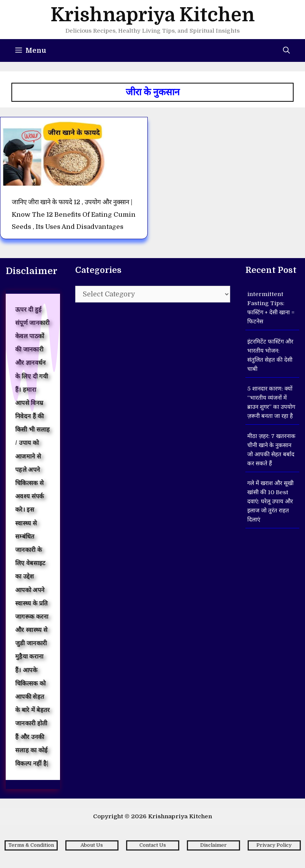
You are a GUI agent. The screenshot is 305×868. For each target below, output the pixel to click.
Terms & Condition (31, 845)
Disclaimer (213, 845)
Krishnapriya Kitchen (153, 15)
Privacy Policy (274, 845)
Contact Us (153, 845)
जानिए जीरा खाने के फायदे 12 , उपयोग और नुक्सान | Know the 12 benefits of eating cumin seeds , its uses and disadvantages (74, 214)
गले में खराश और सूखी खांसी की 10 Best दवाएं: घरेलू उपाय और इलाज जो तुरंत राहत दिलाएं (270, 501)
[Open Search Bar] (286, 50)
